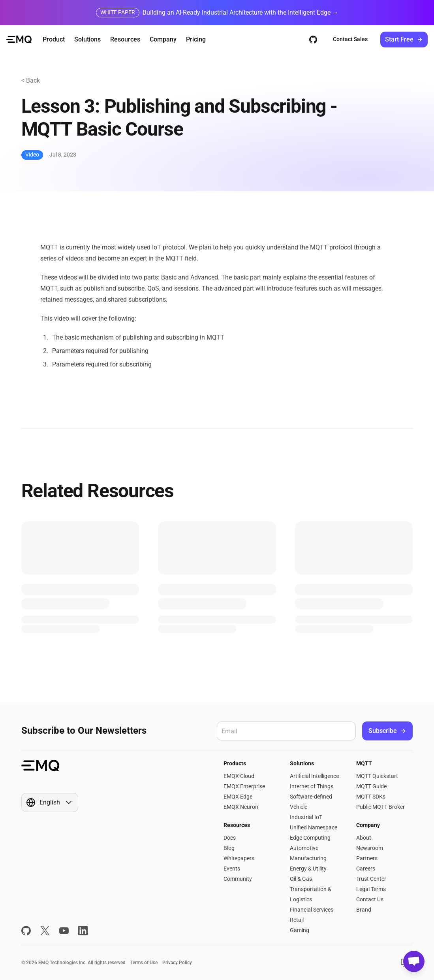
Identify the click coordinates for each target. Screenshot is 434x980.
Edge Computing (310, 838)
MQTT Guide (371, 786)
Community (238, 879)
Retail (297, 920)
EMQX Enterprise (244, 786)
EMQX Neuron (241, 807)
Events (232, 869)
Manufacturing (308, 858)
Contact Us (370, 899)
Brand (364, 910)
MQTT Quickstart (377, 776)
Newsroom (370, 848)
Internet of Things (312, 786)
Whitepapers (239, 858)
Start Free (404, 39)
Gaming (300, 930)
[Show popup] (50, 803)
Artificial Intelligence (314, 776)
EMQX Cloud (239, 776)
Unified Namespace (314, 827)
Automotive (304, 848)
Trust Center (371, 879)
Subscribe (387, 731)
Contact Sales (350, 39)
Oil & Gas (301, 879)
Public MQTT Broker (380, 807)
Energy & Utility (308, 869)
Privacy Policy (177, 963)
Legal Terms (371, 889)
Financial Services (312, 910)
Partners (367, 858)
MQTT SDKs (371, 797)
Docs (230, 838)
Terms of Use (144, 963)
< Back (31, 80)
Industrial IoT (306, 817)
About (364, 838)
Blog (229, 848)
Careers (366, 869)
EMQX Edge (238, 797)
